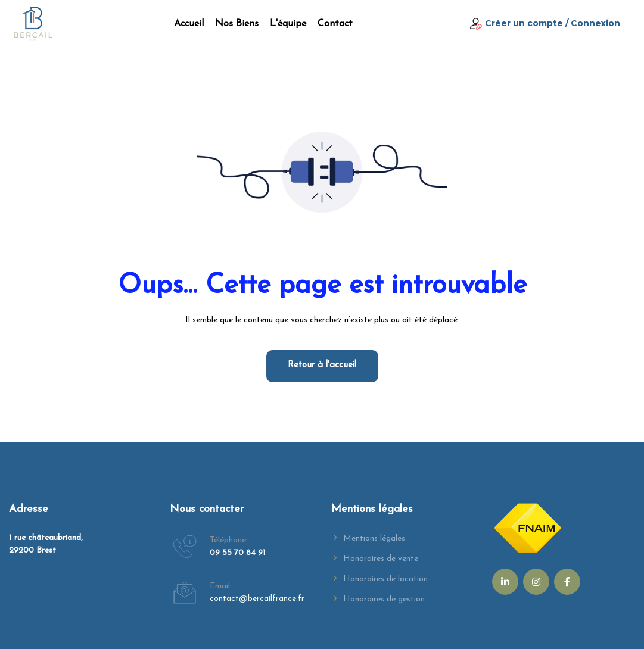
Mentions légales (374, 539)
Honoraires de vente (381, 559)
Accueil (189, 24)
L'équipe (288, 24)
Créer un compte (524, 23)
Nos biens (237, 24)
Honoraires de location (385, 579)
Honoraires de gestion (384, 599)
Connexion (595, 23)
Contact (335, 24)
